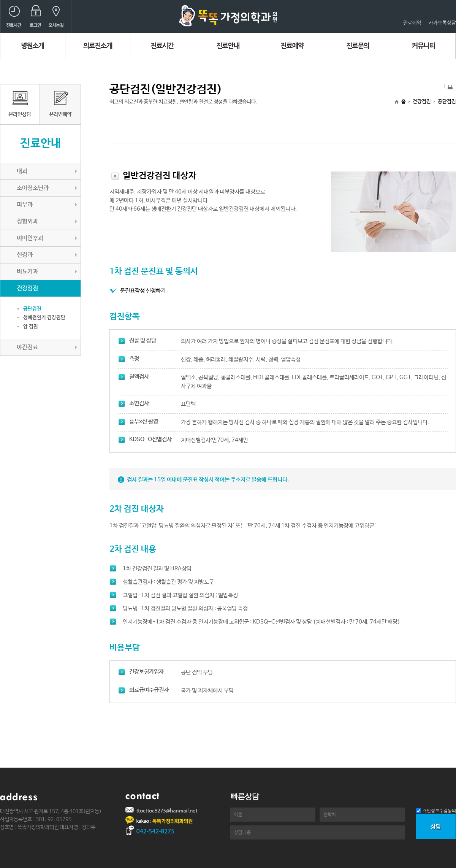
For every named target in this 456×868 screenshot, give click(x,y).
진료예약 (412, 23)
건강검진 (422, 102)
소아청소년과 (33, 188)
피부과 (25, 205)
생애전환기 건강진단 (44, 318)
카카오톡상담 (442, 23)
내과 (22, 171)
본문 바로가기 (0, 0)
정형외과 (27, 221)
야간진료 (27, 347)
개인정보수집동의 (439, 811)
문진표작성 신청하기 (143, 291)
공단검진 (32, 309)
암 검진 (31, 327)
